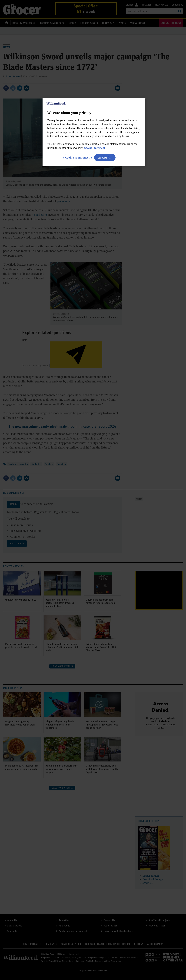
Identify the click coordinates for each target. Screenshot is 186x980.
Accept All (105, 157)
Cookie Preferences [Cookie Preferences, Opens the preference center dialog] (78, 157)
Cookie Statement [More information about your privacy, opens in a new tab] (95, 148)
